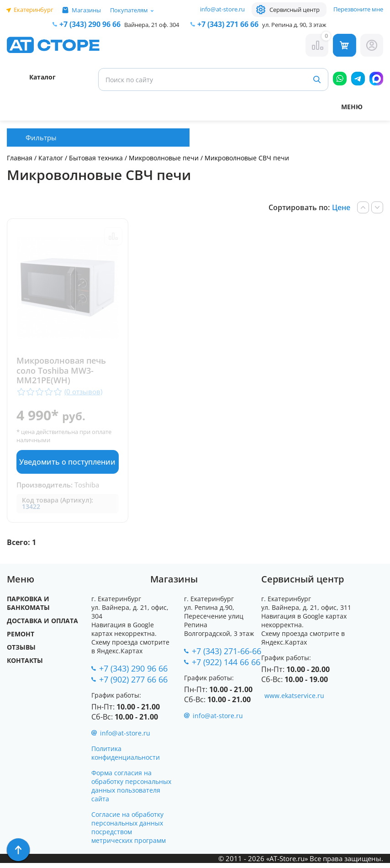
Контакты (25, 665)
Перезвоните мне (358, 9)
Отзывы (21, 652)
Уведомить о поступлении (67, 466)
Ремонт (21, 639)
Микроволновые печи (164, 158)
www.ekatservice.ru (294, 701)
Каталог (51, 158)
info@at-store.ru (222, 9)
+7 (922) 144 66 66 (226, 667)
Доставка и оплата (42, 626)
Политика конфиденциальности (126, 758)
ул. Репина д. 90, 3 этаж (294, 25)
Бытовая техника (96, 158)
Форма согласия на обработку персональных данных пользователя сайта (131, 791)
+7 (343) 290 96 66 (90, 24)
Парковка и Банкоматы (28, 608)
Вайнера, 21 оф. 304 (152, 25)
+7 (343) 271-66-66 (227, 656)
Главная (20, 158)
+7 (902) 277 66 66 (133, 684)
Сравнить (113, 236)
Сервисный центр (295, 10)
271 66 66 (228, 24)
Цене (341, 207)
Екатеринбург (34, 10)
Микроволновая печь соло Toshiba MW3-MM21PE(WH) (61, 371)
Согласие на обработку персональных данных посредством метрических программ (129, 832)
